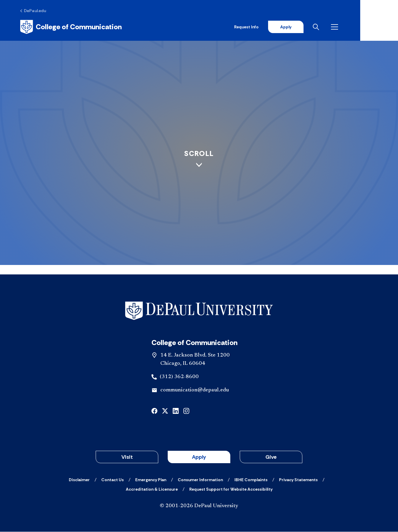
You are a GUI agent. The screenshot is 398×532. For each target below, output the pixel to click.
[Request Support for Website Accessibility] (231, 489)
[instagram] (186, 411)
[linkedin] (176, 411)
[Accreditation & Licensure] (152, 489)
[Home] (72, 27)
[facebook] (154, 411)
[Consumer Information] (200, 480)
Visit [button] (127, 457)
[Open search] (353, 27)
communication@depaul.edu (195, 391)
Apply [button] (199, 457)
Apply (322, 27)
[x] (165, 411)
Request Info (282, 27)
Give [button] (271, 457)
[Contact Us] (112, 480)
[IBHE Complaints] (251, 480)
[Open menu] (372, 27)
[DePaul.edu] (34, 11)
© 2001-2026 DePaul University (199, 506)
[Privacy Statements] (298, 480)
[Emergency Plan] (151, 480)
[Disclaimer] (79, 480)
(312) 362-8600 (179, 378)
